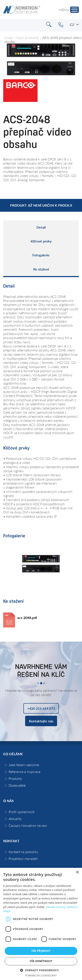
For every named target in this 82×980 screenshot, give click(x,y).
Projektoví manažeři (23, 859)
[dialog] (41, 924)
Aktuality (15, 819)
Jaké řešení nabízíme (24, 765)
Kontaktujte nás (41, 721)
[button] (41, 970)
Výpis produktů (27, 37)
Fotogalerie (41, 255)
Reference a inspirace (24, 772)
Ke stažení (41, 269)
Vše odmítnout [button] (41, 961)
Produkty (15, 778)
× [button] (77, 872)
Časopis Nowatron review (28, 825)
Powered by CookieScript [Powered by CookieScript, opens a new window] (41, 975)
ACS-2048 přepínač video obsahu (43, 40)
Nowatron (22, 10)
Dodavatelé (17, 785)
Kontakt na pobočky (23, 852)
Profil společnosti (21, 812)
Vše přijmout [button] (41, 951)
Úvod (8, 37)
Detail (41, 227)
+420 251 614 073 (61, 25)
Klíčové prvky (41, 241)
